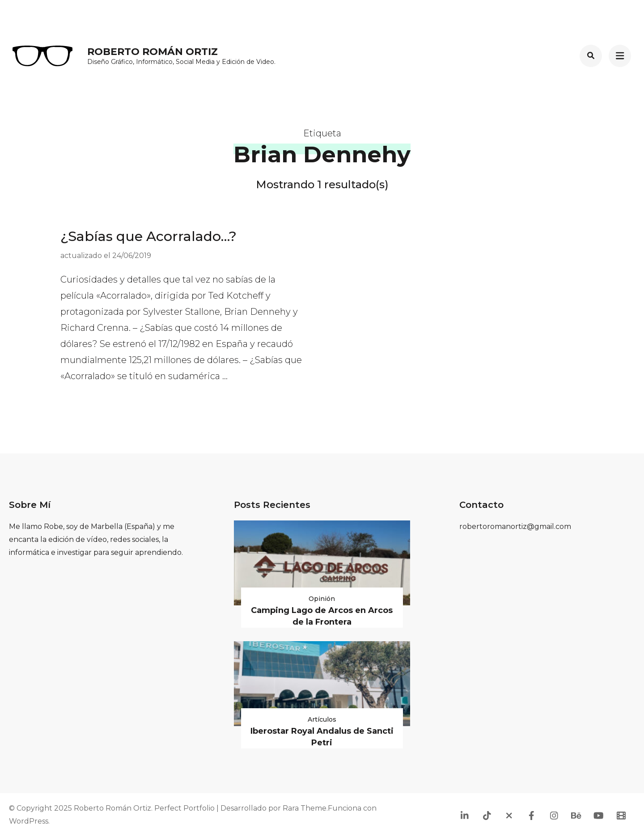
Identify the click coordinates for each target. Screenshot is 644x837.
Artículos (322, 719)
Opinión (322, 599)
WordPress (29, 821)
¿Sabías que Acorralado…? (148, 236)
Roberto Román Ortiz (153, 52)
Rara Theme (305, 808)
